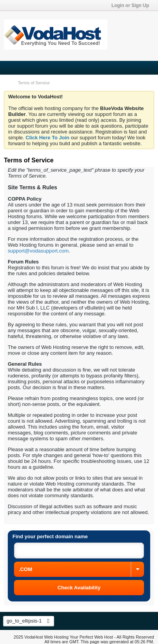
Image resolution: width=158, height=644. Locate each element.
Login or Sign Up (133, 5)
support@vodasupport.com (38, 251)
